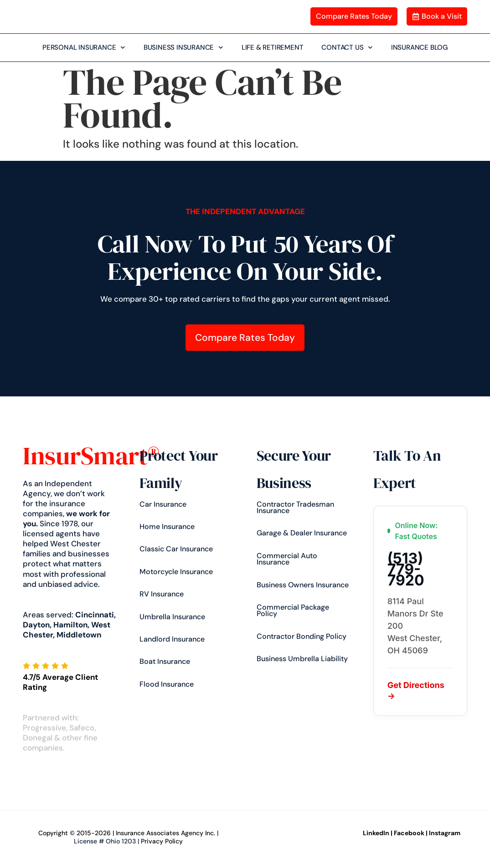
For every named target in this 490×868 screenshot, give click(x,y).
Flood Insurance (167, 684)
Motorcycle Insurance (176, 572)
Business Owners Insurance (303, 585)
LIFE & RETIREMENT (273, 47)
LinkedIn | (378, 833)
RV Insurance (162, 594)
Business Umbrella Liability (302, 659)
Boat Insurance (165, 661)
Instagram (445, 833)
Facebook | (411, 833)
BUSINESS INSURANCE (183, 48)
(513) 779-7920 (406, 570)
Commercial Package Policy (293, 610)
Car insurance (163, 504)
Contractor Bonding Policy (302, 636)
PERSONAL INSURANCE (84, 48)
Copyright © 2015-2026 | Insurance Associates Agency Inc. (127, 833)
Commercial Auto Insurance (287, 559)
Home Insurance (167, 526)
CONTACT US (347, 48)
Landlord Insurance (172, 639)
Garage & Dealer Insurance (302, 533)
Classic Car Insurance (176, 549)
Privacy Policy (162, 841)
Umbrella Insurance (172, 617)
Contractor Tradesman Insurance (295, 507)
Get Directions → (416, 691)
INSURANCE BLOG (419, 47)
